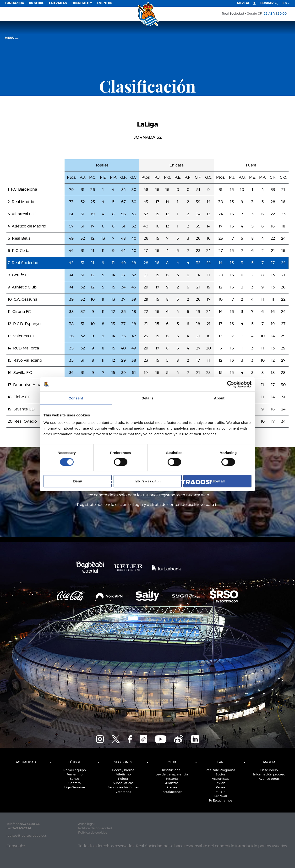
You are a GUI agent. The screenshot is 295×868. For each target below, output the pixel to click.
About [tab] (219, 398)
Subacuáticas (123, 783)
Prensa (172, 788)
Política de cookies (93, 833)
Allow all (217, 481)
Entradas (58, 3)
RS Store (37, 3)
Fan (220, 762)
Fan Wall (220, 796)
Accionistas (221, 779)
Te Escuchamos (220, 801)
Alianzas (172, 783)
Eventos (104, 3)
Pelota (123, 779)
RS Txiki (220, 792)
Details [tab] (147, 398)
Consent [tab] (76, 398)
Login (138, 505)
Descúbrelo (269, 770)
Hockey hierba (123, 770)
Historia (172, 779)
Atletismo (123, 775)
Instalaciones (172, 792)
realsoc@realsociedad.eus (27, 836)
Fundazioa (14, 3)
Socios (221, 775)
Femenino (74, 775)
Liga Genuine (75, 788)
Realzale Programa (220, 770)
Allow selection (147, 481)
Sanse (74, 779)
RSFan (221, 783)
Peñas (220, 788)
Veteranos (123, 792)
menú (12, 38)
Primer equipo (75, 770)
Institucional (172, 770)
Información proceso (269, 775)
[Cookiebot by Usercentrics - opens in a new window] (231, 384)
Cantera (75, 783)
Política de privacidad (95, 828)
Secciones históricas (123, 788)
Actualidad (26, 762)
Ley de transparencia (172, 775)
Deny (78, 481)
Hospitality (82, 3)
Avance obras (269, 779)
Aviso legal (86, 824)
